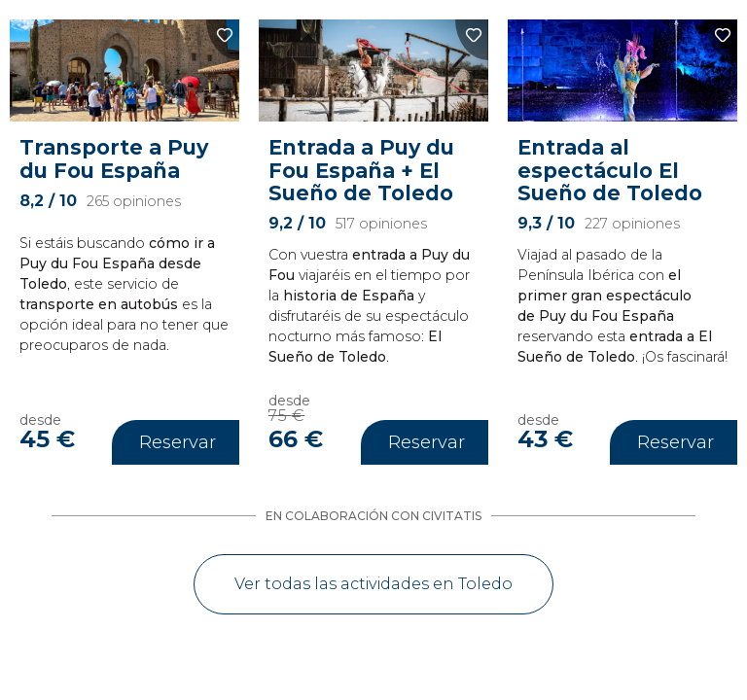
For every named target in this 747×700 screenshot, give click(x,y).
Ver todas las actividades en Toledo (373, 584)
